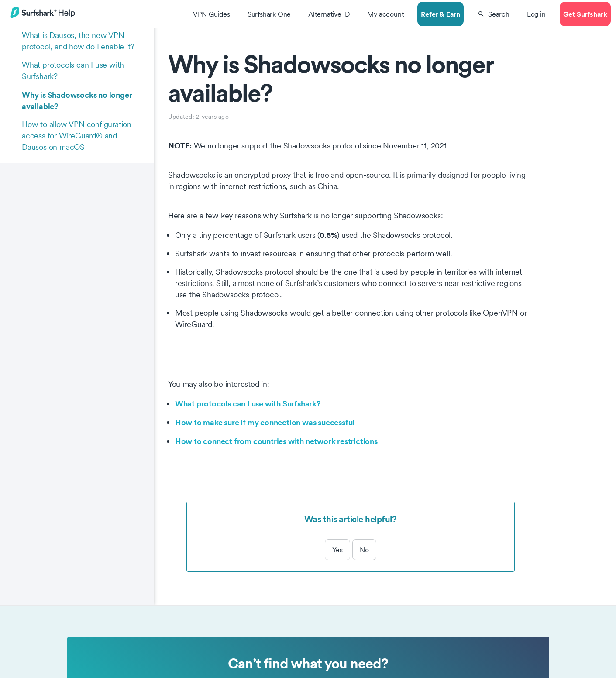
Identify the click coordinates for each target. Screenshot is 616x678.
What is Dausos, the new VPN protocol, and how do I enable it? (78, 41)
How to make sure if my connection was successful (265, 422)
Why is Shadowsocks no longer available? (77, 100)
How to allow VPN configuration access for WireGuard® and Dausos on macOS (77, 136)
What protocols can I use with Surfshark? (73, 71)
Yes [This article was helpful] (337, 550)
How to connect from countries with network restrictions (276, 441)
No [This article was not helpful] (364, 550)
